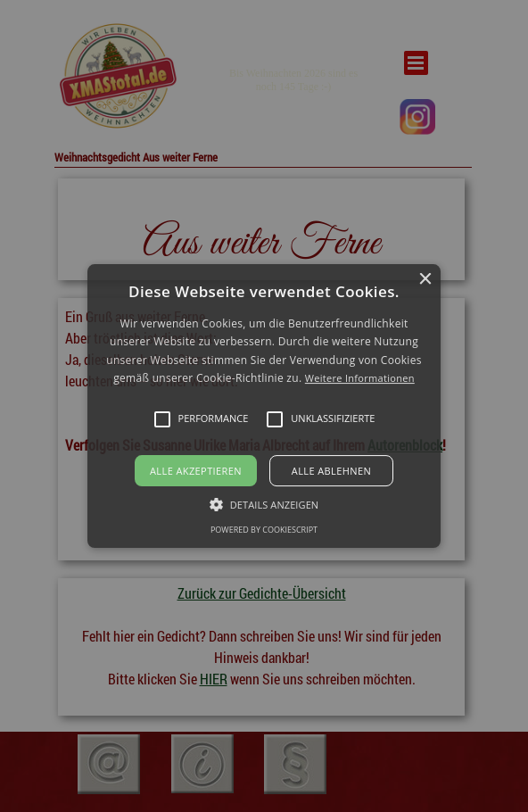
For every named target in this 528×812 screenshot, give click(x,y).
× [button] (425, 280)
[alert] (264, 406)
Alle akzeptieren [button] (196, 471)
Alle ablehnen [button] (331, 471)
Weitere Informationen (360, 378)
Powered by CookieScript (264, 530)
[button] (264, 406)
